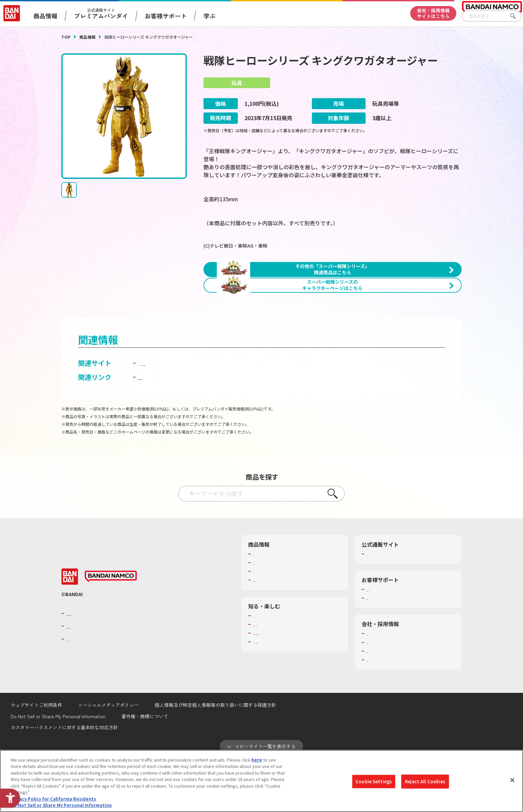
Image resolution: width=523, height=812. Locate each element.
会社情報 (375, 687)
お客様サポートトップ (388, 642)
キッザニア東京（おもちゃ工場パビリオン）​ (296, 686)
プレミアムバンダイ (386, 607)
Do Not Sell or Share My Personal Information (61, 805)
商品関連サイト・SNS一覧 (279, 633)
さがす (517, 16)
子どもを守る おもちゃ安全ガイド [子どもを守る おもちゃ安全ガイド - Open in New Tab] (189, 430)
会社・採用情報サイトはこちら (433, 13)
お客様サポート (166, 16)
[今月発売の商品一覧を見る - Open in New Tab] (400, 340)
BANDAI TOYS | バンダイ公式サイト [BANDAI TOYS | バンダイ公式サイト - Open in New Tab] (192, 416)
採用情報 (375, 695)
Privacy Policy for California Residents (53, 799)
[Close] (512, 780)
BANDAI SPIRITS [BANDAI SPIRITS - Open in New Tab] (86, 692)
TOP (66, 37)
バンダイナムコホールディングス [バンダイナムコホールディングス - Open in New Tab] (106, 679)
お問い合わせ (379, 713)
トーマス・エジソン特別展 (279, 677)
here (257, 760)
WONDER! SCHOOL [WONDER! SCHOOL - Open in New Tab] (272, 668)
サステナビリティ (383, 704)
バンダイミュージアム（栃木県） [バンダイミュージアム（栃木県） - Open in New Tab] (285, 695)
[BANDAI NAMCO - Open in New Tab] (111, 629)
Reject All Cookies (425, 781)
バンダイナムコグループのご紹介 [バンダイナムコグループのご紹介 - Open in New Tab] (106, 666)
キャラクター (266, 624)
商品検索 (261, 607)
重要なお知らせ (381, 651)
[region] (261, 781)
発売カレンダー (268, 615)
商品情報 (87, 37)
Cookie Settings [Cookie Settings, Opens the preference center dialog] (374, 781)
